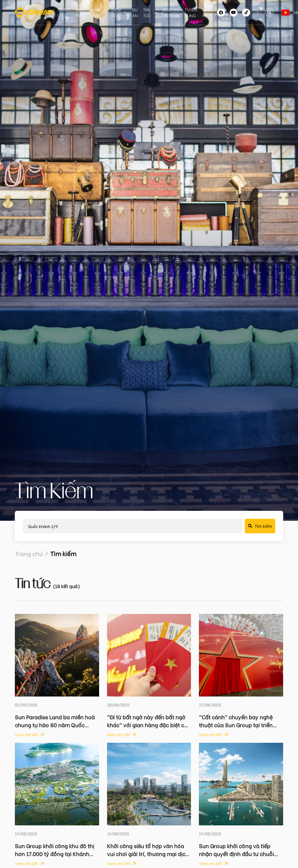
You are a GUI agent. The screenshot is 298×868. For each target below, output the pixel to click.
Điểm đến (116, 12)
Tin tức (147, 12)
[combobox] (282, 13)
